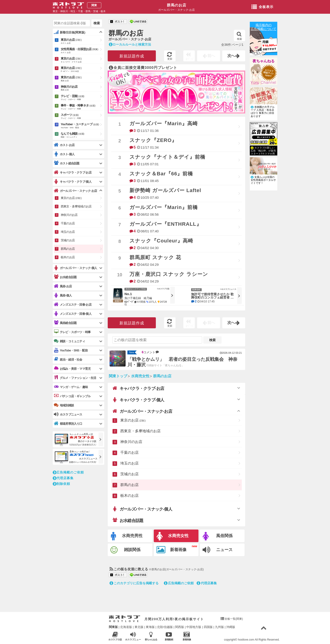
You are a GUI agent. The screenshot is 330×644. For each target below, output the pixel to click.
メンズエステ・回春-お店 (73, 305)
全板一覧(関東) (234, 619)
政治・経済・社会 (68, 359)
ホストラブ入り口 (125, 619)
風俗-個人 (63, 295)
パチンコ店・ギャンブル (72, 396)
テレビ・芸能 (82, 98)
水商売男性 (127, 536)
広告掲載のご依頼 (179, 583)
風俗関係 (218, 536)
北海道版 (126, 627)
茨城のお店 (129, 474)
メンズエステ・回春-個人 (73, 314)
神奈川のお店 (131, 442)
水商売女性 (173, 536)
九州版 (219, 627)
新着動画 (169, 636)
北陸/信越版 (165, 627)
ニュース (218, 550)
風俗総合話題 (65, 323)
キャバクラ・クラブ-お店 (138, 388)
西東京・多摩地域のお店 (140, 431)
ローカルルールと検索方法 (130, 44)
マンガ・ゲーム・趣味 (71, 387)
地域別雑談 (64, 405)
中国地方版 (194, 627)
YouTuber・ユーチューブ (82, 126)
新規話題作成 (132, 56)
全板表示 (262, 7)
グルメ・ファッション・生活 (75, 378)
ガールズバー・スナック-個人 (142, 509)
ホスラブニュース (133, 636)
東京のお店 (133, 420)
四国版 (208, 627)
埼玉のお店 (129, 463)
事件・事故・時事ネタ (82, 107)
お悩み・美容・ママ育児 (72, 369)
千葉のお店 (129, 452)
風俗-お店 (63, 286)
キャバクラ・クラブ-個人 (138, 400)
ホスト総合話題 (67, 163)
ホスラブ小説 (115, 636)
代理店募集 (207, 583)
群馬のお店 (177, 5)
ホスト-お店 (64, 145)
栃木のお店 (129, 496)
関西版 (180, 627)
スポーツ (82, 117)
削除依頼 (61, 484)
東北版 (139, 627)
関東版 (113, 627)
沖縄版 (231, 627)
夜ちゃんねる (264, 61)
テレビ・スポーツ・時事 (72, 332)
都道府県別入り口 (68, 424)
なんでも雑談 (82, 135)
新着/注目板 (70, 32)
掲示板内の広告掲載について (264, 27)
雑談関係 (125, 550)
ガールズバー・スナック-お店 (142, 411)
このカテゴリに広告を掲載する (134, 583)
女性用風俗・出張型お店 (82, 51)
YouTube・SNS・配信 (71, 350)
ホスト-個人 (64, 154)
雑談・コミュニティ (69, 341)
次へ (234, 56)
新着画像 (172, 550)
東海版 (150, 627)
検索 (239, 36)
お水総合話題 (128, 520)
